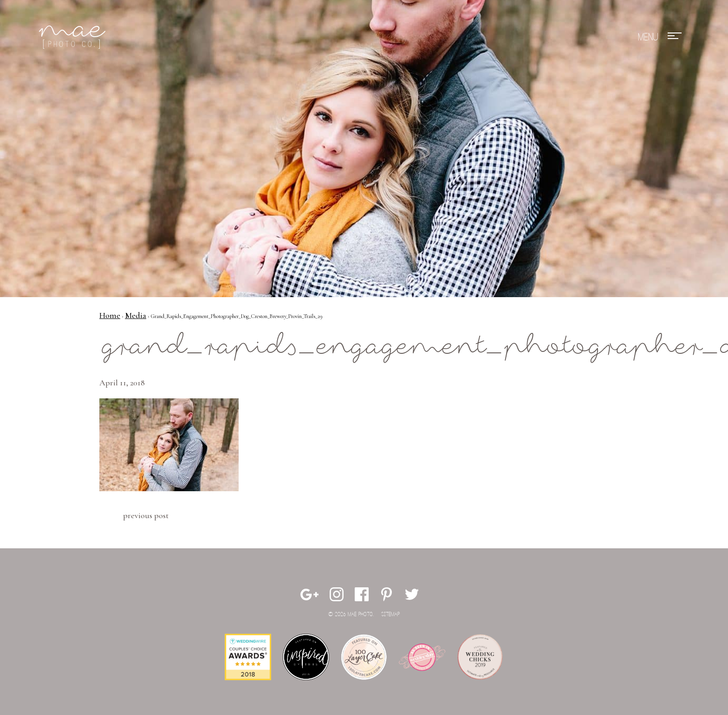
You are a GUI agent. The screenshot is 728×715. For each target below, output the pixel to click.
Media (136, 315)
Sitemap (390, 614)
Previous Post (146, 515)
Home (110, 315)
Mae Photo (74, 37)
